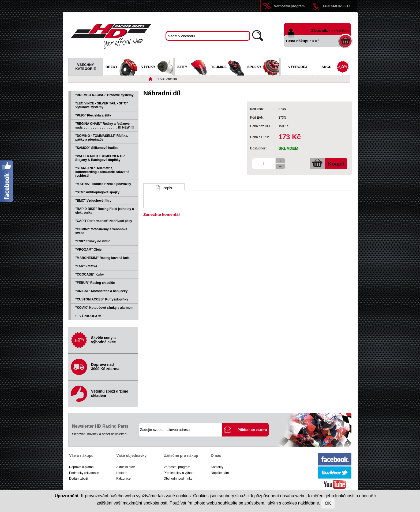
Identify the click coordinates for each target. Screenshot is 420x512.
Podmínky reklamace (84, 473)
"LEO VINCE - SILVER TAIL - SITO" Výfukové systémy (102, 105)
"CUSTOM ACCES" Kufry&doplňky (102, 299)
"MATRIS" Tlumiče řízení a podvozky (103, 184)
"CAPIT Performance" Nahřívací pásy (104, 221)
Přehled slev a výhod (179, 473)
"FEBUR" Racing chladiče (95, 283)
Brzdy (122, 67)
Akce (336, 67)
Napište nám (220, 473)
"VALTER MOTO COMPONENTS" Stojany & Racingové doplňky (100, 158)
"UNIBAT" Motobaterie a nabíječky (101, 291)
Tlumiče (228, 67)
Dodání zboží (79, 479)
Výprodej (298, 67)
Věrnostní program (289, 6)
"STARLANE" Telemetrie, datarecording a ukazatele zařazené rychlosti (102, 172)
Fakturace (123, 479)
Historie (122, 473)
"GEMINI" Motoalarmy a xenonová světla (101, 231)
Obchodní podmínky (178, 479)
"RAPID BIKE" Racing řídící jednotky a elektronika (105, 211)
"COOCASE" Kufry (90, 274)
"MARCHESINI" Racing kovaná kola (102, 258)
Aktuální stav (125, 467)
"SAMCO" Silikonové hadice (97, 148)
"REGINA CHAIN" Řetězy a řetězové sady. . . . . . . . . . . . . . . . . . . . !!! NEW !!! (104, 126)
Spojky (263, 67)
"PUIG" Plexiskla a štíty (93, 115)
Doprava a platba (81, 467)
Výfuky (157, 67)
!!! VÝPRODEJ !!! (88, 316)
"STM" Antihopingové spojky (97, 192)
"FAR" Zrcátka (167, 79)
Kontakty (217, 467)
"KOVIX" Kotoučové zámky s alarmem (104, 308)
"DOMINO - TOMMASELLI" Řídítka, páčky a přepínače (102, 138)
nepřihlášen (339, 31)
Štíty (193, 67)
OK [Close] (328, 503)
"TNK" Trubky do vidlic (93, 241)
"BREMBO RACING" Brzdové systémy (104, 95)
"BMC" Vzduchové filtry (93, 201)
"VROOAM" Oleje (88, 250)
